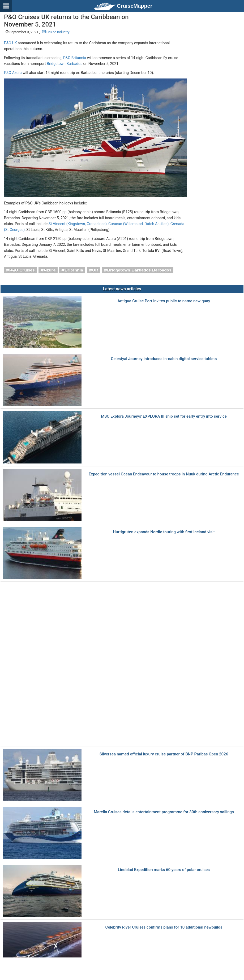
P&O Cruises (22, 270)
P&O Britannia (75, 58)
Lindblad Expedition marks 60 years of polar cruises (164, 870)
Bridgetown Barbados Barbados (139, 270)
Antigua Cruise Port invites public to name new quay (164, 301)
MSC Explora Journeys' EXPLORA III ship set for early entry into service (164, 416)
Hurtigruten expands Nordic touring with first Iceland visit (164, 532)
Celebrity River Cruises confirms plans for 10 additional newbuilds (164, 927)
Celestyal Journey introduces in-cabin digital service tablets (164, 359)
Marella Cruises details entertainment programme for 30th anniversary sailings (164, 812)
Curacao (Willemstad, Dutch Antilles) (138, 224)
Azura (50, 270)
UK (95, 270)
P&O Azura (13, 73)
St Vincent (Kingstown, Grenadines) (78, 224)
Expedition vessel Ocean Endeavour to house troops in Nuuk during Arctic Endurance (164, 474)
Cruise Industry (56, 32)
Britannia (74, 270)
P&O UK (10, 43)
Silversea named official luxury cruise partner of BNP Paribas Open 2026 (164, 754)
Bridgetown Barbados (65, 64)
